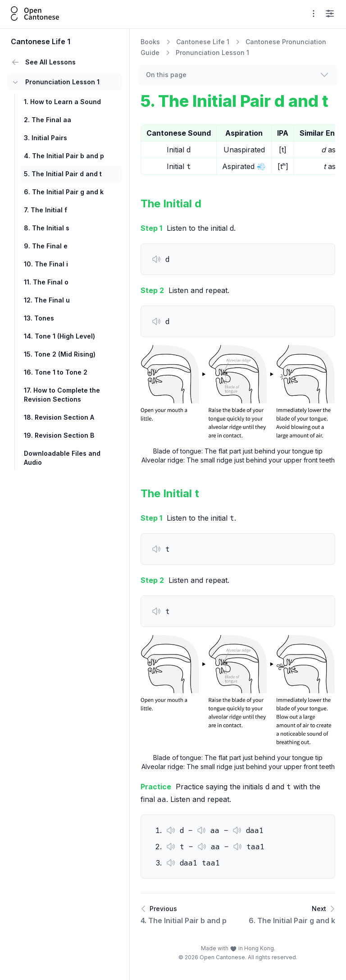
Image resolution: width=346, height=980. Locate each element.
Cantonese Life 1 (203, 42)
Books (150, 42)
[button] (156, 259)
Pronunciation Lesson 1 (212, 53)
